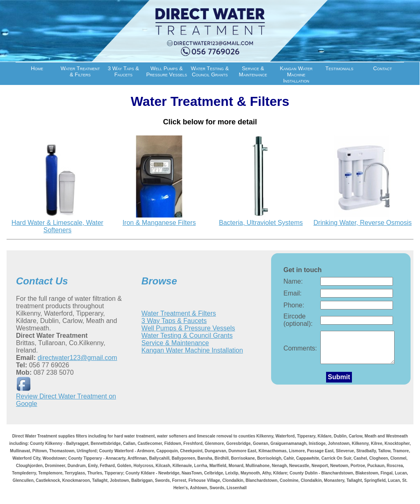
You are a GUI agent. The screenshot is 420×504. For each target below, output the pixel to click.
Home (37, 68)
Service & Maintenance (253, 71)
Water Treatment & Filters (80, 71)
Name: (293, 281)
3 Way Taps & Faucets (123, 71)
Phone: (294, 305)
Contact (383, 68)
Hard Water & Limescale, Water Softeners (57, 226)
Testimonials (339, 68)
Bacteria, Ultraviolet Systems (261, 223)
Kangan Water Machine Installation (296, 74)
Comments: (300, 351)
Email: (292, 293)
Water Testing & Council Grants (210, 71)
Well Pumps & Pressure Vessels (166, 71)
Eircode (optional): (298, 320)
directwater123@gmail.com (77, 358)
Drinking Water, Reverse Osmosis (362, 223)
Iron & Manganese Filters (159, 223)
